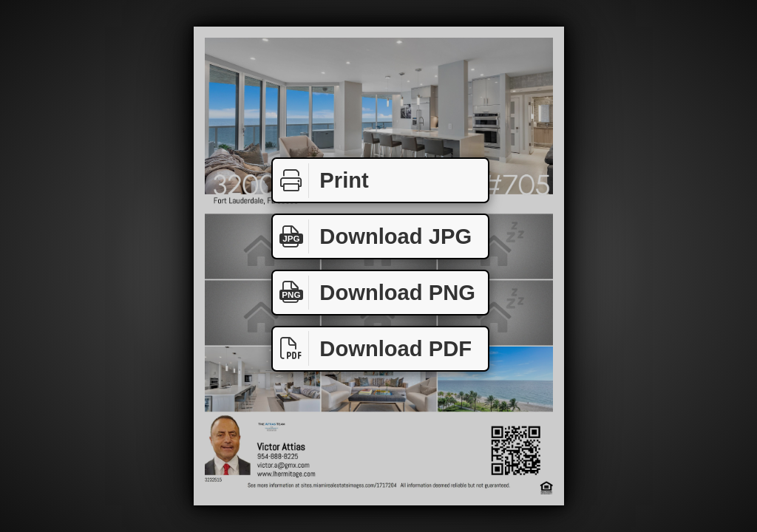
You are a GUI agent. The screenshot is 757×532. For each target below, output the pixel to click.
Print (321, 181)
